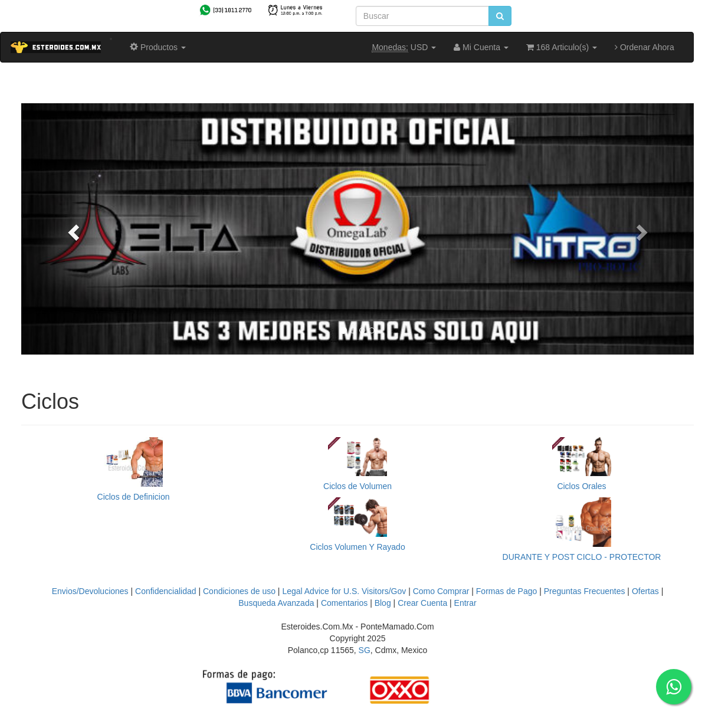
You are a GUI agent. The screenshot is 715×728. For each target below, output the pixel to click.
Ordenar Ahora (645, 47)
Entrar (465, 603)
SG (365, 650)
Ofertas (645, 591)
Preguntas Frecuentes (585, 591)
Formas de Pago (507, 591)
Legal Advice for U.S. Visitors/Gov (344, 591)
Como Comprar (441, 591)
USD (404, 47)
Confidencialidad (166, 591)
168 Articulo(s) (562, 47)
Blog (383, 603)
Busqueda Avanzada (276, 603)
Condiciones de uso (239, 591)
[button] (72, 229)
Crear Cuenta (422, 603)
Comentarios (344, 603)
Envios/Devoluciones (90, 591)
